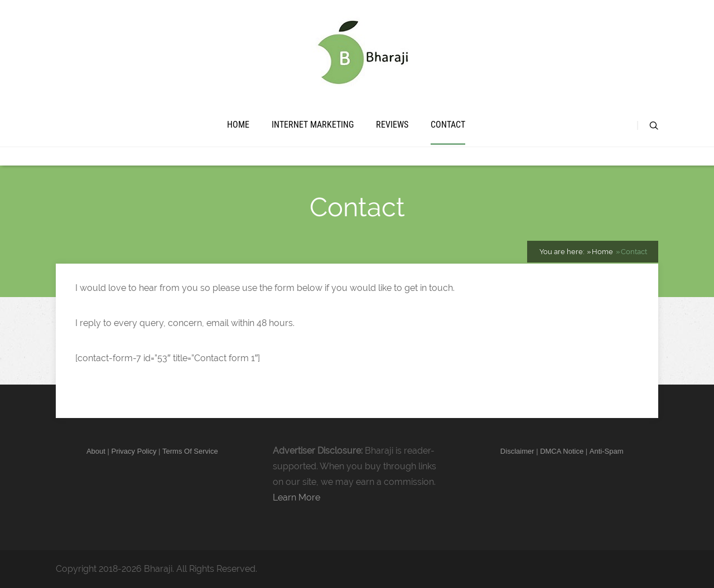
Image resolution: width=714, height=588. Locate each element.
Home (238, 125)
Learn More (296, 497)
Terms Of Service (190, 451)
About (96, 451)
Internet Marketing (313, 125)
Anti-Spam (607, 451)
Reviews (392, 125)
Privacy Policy (134, 451)
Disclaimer (517, 451)
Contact (448, 125)
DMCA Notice (562, 451)
